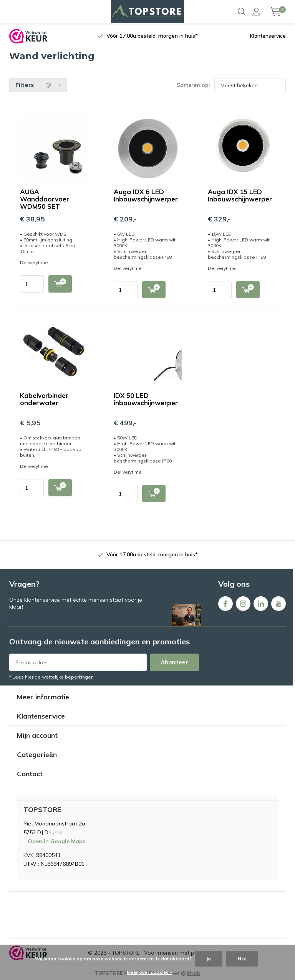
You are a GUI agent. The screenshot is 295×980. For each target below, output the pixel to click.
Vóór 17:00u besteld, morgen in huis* (152, 36)
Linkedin (261, 602)
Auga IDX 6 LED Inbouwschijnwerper (146, 196)
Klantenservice (268, 36)
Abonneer (174, 663)
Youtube (278, 602)
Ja (209, 959)
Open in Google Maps (56, 841)
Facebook (225, 602)
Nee (242, 959)
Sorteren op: (193, 85)
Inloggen (256, 12)
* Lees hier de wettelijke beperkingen (51, 677)
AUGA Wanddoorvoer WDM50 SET (45, 199)
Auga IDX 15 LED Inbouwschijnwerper (240, 196)
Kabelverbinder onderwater (44, 399)
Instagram (243, 602)
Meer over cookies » (149, 972)
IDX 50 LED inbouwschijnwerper (146, 399)
